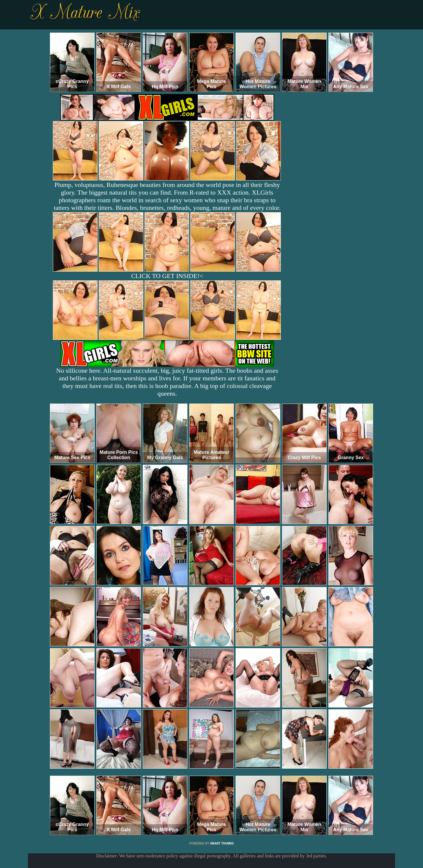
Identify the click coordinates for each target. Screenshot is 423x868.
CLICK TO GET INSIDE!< (167, 276)
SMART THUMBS (222, 843)
